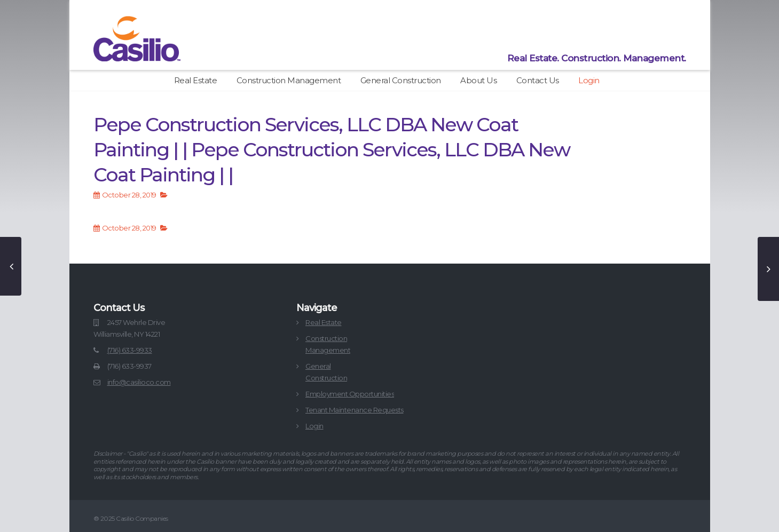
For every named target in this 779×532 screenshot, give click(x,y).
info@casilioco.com (139, 382)
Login (589, 80)
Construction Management (289, 80)
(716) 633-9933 (130, 350)
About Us (478, 80)
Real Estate (196, 80)
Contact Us (538, 80)
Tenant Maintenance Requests (355, 410)
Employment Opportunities (350, 394)
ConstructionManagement (328, 344)
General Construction (401, 80)
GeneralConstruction (326, 372)
